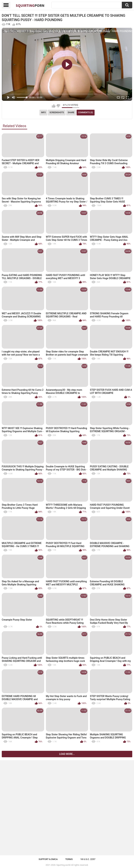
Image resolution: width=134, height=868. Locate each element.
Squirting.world (63, 865)
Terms (69, 859)
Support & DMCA (48, 859)
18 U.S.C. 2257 (88, 859)
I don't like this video (58, 106)
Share (71, 112)
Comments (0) (86, 112)
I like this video (54, 106)
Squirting (30, 5)
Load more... (67, 754)
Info (43, 112)
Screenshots (57, 112)
